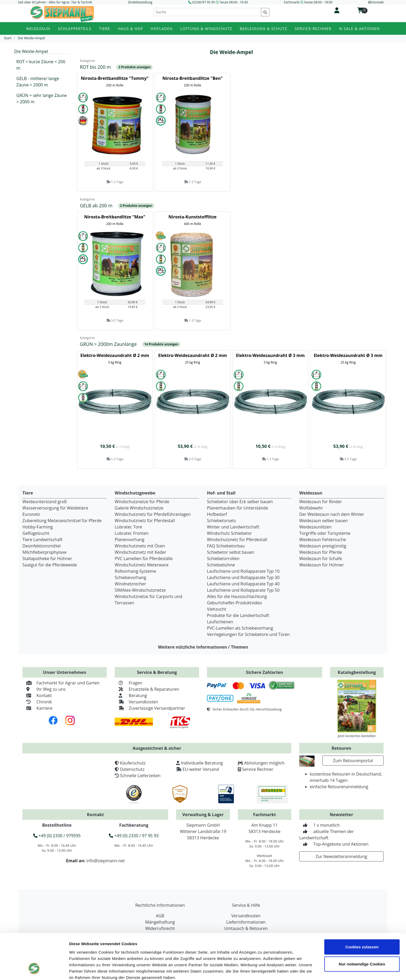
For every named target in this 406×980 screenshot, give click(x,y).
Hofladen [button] (162, 29)
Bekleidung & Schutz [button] (263, 29)
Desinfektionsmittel (42, 546)
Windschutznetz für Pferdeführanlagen (153, 514)
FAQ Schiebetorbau (226, 546)
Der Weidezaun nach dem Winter (332, 514)
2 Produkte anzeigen (134, 67)
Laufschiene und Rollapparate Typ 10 (243, 571)
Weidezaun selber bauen (323, 521)
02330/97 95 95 (204, 2)
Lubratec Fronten (132, 533)
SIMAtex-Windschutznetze (140, 590)
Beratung (131, 695)
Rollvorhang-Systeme (135, 571)
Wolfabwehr (311, 508)
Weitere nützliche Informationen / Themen (203, 647)
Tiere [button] (105, 29)
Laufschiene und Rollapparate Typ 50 (243, 590)
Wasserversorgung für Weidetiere (55, 508)
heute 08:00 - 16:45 (234, 2)
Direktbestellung (140, 2)
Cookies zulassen (362, 908)
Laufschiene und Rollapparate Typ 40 (243, 584)
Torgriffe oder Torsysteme (325, 533)
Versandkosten (136, 702)
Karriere (37, 708)
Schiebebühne (221, 565)
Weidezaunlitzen (315, 527)
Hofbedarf (217, 514)
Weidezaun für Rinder (321, 502)
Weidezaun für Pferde (321, 552)
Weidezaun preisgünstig (323, 546)
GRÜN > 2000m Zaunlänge (109, 344)
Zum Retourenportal (353, 761)
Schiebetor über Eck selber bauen (240, 502)
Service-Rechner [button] (313, 29)
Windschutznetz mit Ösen (140, 546)
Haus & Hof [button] (130, 29)
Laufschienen (220, 622)
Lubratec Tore (128, 527)
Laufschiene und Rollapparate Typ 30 (243, 577)
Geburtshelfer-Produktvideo (235, 603)
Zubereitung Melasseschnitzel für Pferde (62, 521)
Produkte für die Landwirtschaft (238, 615)
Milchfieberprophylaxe (45, 552)
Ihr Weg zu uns (44, 689)
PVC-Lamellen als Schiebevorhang (240, 628)
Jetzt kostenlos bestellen (357, 736)
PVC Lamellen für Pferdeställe (144, 558)
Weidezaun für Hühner (322, 565)
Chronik (37, 702)
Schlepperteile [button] (75, 29)
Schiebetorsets (221, 521)
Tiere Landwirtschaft (42, 540)
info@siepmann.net (105, 861)
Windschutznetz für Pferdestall (145, 521)
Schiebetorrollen (223, 558)
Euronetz (31, 514)
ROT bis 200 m (96, 67)
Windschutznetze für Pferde (142, 502)
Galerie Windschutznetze (139, 508)
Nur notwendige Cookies (362, 925)
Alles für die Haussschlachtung (237, 596)
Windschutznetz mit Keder (141, 552)
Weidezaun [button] (38, 29)
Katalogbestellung (357, 672)
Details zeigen (82, 970)
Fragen (129, 683)
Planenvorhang (130, 540)
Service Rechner (258, 769)
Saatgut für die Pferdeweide (50, 565)
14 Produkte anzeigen (161, 344)
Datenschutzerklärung (119, 945)
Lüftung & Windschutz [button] (206, 29)
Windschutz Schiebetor (229, 533)
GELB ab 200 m (97, 205)
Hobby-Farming (38, 527)
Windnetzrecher (130, 584)
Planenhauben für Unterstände (238, 508)
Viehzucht (217, 609)
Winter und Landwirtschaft (233, 527)
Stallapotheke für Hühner (47, 558)
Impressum (80, 945)
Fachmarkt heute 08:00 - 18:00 (308, 2)
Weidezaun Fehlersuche (323, 540)
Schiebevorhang (130, 577)
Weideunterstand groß (45, 502)
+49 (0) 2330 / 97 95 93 (134, 836)
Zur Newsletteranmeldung (341, 856)
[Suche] (207, 12)
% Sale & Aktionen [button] (359, 29)
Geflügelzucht (36, 533)
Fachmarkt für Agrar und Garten (61, 683)
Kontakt (37, 695)
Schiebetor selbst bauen (231, 552)
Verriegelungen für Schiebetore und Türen (248, 634)
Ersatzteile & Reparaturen (147, 689)
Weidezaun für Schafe (321, 558)
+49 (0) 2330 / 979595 (57, 836)
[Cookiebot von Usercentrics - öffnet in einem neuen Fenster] (34, 970)
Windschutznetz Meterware (142, 565)
